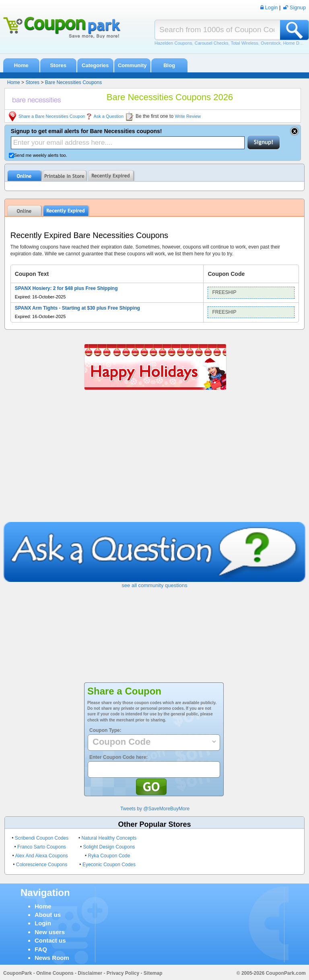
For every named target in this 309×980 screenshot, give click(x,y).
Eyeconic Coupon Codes (109, 865)
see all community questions (154, 585)
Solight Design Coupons (109, 847)
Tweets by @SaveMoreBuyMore (155, 809)
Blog (169, 65)
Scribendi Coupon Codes (42, 838)
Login (43, 923)
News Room (52, 958)
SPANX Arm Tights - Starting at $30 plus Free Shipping (77, 308)
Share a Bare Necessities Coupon (52, 116)
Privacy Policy (123, 973)
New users (50, 932)
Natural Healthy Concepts (109, 838)
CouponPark (18, 973)
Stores (58, 65)
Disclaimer (90, 973)
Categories (95, 65)
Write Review (188, 116)
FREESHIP (224, 292)
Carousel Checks (212, 43)
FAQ (41, 949)
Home (21, 65)
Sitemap (153, 973)
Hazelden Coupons (173, 43)
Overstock (271, 43)
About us (48, 915)
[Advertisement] (155, 462)
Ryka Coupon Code (109, 856)
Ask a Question (108, 116)
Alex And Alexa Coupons (41, 856)
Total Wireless (244, 43)
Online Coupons (55, 973)
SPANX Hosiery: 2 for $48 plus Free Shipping (66, 288)
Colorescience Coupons (42, 865)
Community (132, 65)
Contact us (50, 940)
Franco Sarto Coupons (42, 847)
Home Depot (296, 43)
